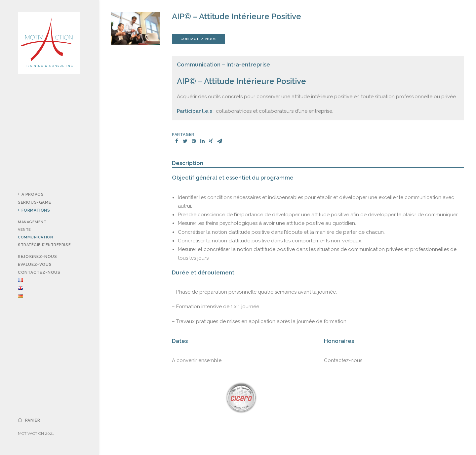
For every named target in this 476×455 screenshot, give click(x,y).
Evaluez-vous (35, 265)
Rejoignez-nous (37, 257)
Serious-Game (34, 202)
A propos (31, 194)
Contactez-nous (39, 272)
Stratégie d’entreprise (44, 245)
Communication (35, 237)
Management (32, 222)
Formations (34, 210)
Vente (24, 230)
